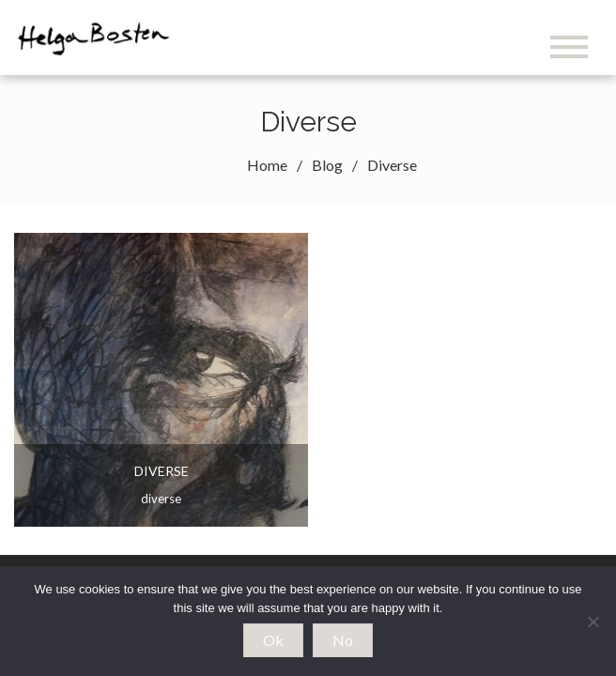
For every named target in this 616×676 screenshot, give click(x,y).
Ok (273, 640)
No (343, 640)
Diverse (162, 471)
